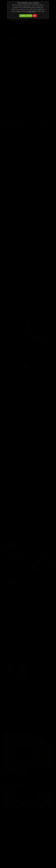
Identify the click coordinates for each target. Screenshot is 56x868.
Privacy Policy (32, 11)
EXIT (35, 16)
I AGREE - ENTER (26, 16)
